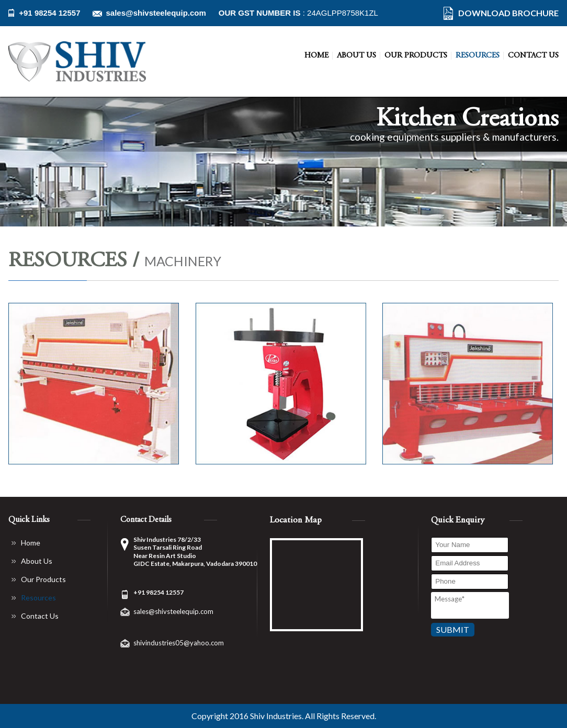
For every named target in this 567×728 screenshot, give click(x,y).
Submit (453, 629)
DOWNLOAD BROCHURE (508, 13)
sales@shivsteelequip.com (156, 13)
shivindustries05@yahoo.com (179, 643)
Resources (478, 56)
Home (316, 56)
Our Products (416, 56)
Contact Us (533, 56)
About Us (356, 56)
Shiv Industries (276, 716)
